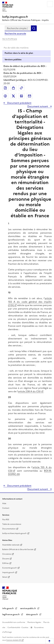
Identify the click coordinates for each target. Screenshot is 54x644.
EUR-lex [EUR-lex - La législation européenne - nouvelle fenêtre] (5, 563)
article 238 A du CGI (29, 391)
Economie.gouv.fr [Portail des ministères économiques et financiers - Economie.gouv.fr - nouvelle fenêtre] (10, 568)
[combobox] (18, 28)
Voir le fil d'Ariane (10, 39)
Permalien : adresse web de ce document (21, 88)
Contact (6, 508)
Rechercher (34, 28)
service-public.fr (28, 608)
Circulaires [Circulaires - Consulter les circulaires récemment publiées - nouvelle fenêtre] (7, 554)
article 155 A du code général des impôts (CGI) (30, 302)
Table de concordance (12, 524)
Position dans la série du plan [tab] (19, 53)
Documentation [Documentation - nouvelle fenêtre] (9, 529)
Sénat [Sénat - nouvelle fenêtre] (5, 577)
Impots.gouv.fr (8, 572)
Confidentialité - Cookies (18, 627)
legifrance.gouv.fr (11, 614)
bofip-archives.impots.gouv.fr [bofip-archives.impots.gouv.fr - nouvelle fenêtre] (14, 533)
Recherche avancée (15, 33)
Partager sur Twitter (13, 96)
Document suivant (38, 106)
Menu (50, 4)
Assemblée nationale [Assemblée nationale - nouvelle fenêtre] (11, 545)
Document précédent (19, 103)
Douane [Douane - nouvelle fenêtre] (6, 559)
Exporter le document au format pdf (5, 88)
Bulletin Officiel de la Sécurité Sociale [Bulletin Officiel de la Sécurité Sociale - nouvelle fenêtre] (18, 549)
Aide (4, 503)
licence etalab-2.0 (14, 640)
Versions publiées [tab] (13, 60)
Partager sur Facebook (5, 96)
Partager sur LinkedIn (21, 96)
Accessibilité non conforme (14, 622)
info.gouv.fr (8, 608)
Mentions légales (34, 622)
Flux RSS (6, 520)
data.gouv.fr (32, 614)
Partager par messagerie (30, 96)
